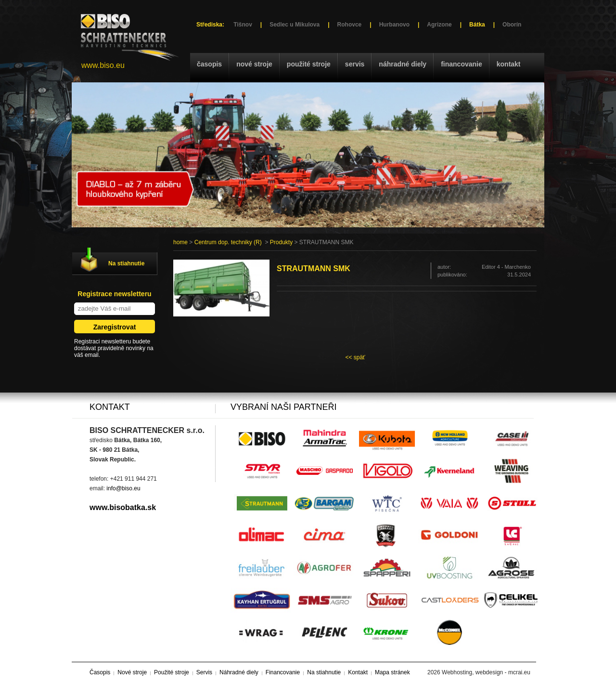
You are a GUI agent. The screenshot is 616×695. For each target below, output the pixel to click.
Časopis (209, 64)
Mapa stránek (392, 672)
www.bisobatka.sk (123, 507)
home (180, 242)
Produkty (281, 242)
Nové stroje (254, 64)
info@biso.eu (123, 488)
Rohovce (350, 25)
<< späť (355, 357)
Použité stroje (309, 64)
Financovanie (462, 64)
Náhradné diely (403, 64)
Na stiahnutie (126, 263)
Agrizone (439, 25)
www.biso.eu (103, 65)
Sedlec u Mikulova (295, 25)
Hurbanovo (394, 25)
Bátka (477, 25)
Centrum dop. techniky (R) (228, 242)
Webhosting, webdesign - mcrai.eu (486, 672)
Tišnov (243, 25)
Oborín (512, 25)
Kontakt (509, 64)
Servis (355, 64)
